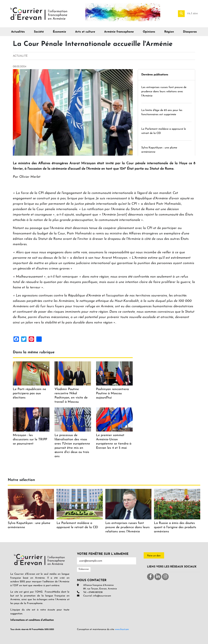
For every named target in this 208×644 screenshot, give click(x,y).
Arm (195, 14)
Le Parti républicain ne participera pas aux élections (29, 393)
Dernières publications (155, 75)
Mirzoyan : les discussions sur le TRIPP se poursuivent (30, 440)
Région (169, 32)
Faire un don (154, 556)
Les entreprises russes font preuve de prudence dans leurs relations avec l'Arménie (164, 92)
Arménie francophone (119, 32)
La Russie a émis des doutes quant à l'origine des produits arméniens (175, 527)
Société (39, 32)
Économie (59, 32)
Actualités (18, 32)
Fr (189, 14)
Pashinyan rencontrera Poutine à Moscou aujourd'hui (112, 393)
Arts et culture (85, 32)
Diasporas (190, 32)
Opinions (149, 32)
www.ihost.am (122, 629)
